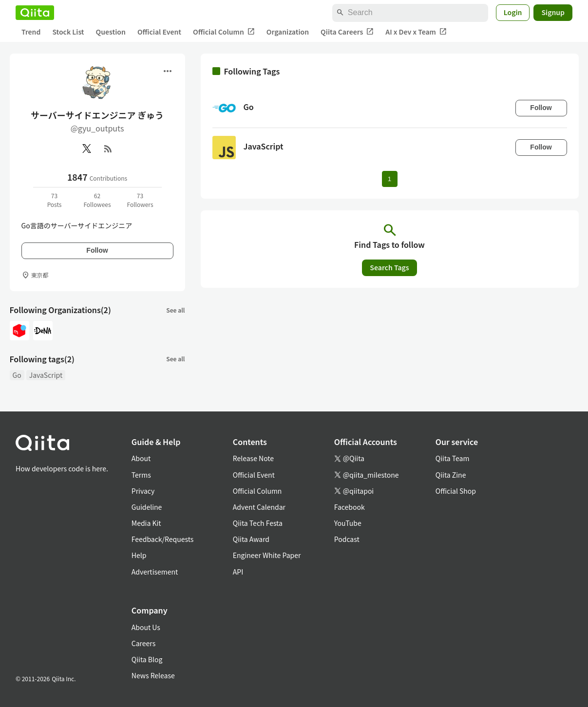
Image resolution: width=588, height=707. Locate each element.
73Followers (140, 200)
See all (175, 310)
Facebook (350, 507)
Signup (553, 12)
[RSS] (108, 149)
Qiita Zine (451, 475)
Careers (143, 643)
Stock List (68, 32)
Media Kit (146, 523)
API (238, 572)
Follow (97, 250)
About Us (146, 627)
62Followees (97, 200)
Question (111, 32)
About (141, 458)
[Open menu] (168, 71)
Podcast (347, 539)
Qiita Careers (347, 32)
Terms (141, 475)
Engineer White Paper (267, 555)
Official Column (224, 32)
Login (513, 12)
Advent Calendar (259, 507)
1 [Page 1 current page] (389, 179)
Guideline (147, 507)
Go (17, 375)
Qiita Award (251, 539)
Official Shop (456, 491)
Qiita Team (453, 458)
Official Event (159, 32)
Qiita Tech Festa (258, 523)
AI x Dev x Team (416, 32)
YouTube (348, 523)
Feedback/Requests (163, 539)
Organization (288, 32)
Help (139, 555)
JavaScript (46, 375)
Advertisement (155, 572)
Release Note (253, 458)
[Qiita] (35, 13)
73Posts (55, 200)
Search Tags (389, 267)
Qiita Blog (147, 659)
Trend (31, 32)
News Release (153, 675)
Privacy (143, 491)
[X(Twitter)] (87, 149)
